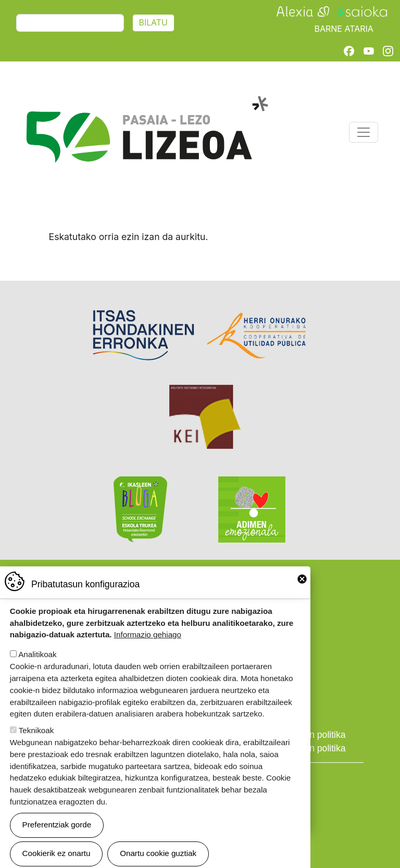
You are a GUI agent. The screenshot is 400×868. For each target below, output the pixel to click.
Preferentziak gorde (57, 838)
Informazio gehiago (148, 648)
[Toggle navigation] (364, 132)
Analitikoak (37, 668)
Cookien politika (313, 735)
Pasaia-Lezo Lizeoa (147, 102)
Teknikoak (36, 743)
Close (302, 592)
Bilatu (153, 23)
